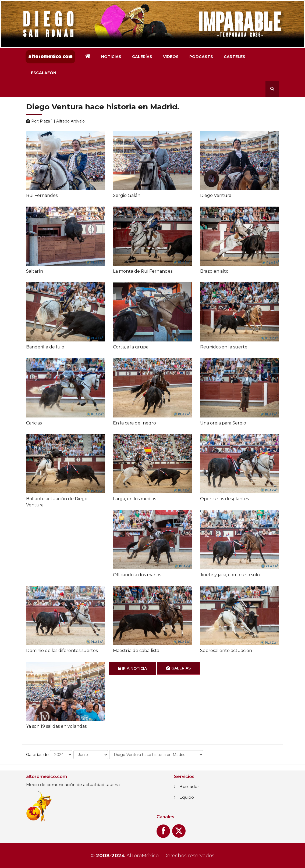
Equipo (187, 797)
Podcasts (201, 57)
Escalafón (44, 73)
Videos (171, 57)
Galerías (142, 57)
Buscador (189, 786)
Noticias (111, 57)
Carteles (235, 57)
